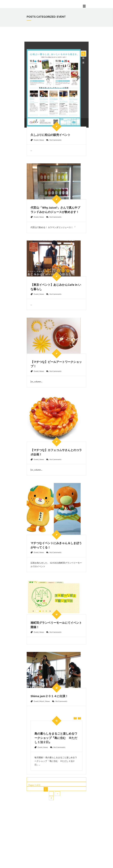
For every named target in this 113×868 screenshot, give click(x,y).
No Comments (56, 140)
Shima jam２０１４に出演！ (49, 696)
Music (42, 701)
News (42, 140)
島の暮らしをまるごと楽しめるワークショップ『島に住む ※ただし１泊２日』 (56, 738)
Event (36, 140)
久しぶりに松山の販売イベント (51, 135)
